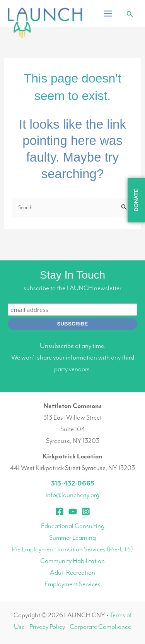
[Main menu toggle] (108, 14)
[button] (130, 14)
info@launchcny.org (72, 495)
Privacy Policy (47, 627)
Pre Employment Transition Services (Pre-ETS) (72, 549)
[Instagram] (86, 511)
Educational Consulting (73, 526)
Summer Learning (72, 537)
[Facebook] (60, 511)
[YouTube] (73, 511)
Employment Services (72, 584)
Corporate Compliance (100, 627)
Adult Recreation (72, 572)
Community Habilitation (72, 561)
